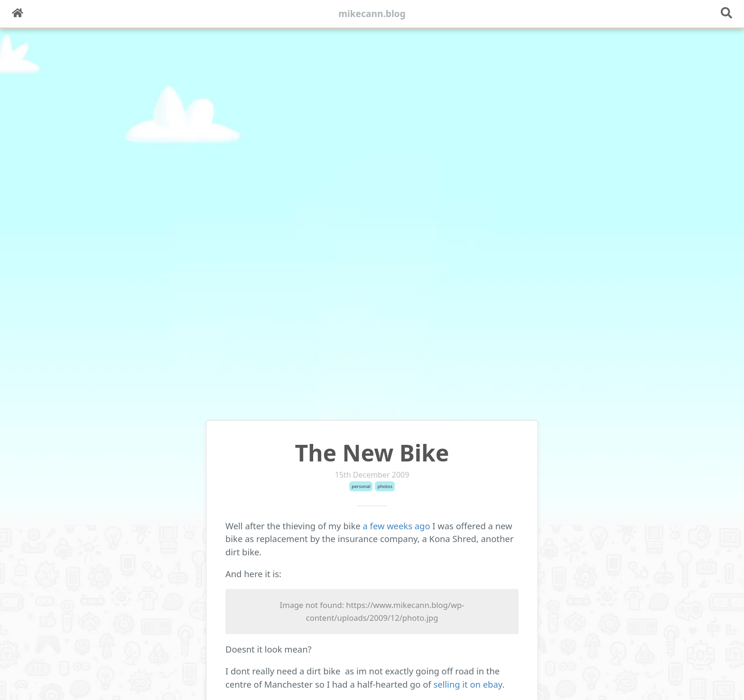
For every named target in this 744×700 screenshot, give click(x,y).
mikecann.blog (372, 14)
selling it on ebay (468, 684)
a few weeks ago (397, 526)
